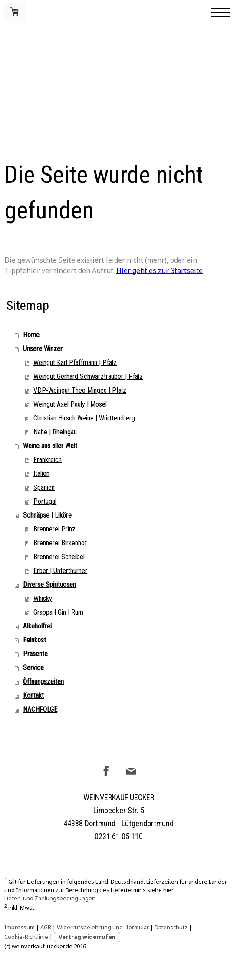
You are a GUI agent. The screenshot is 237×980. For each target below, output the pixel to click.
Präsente (35, 654)
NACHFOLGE (40, 709)
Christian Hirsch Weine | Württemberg (84, 418)
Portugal (45, 501)
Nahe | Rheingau (55, 432)
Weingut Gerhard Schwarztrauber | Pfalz (88, 376)
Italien (41, 474)
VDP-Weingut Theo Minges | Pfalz (80, 390)
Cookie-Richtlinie (26, 937)
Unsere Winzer (43, 349)
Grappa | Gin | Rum (58, 612)
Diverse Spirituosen (49, 584)
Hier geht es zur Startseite (160, 270)
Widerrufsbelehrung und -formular (103, 927)
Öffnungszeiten (43, 682)
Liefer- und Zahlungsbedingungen (50, 898)
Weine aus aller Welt (50, 446)
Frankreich (48, 460)
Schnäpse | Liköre (47, 515)
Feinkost (35, 640)
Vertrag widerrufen (87, 937)
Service (33, 668)
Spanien (44, 487)
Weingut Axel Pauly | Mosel (70, 404)
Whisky (43, 598)
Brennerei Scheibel (59, 557)
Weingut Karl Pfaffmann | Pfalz (75, 363)
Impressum (20, 927)
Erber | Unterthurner (60, 571)
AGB (46, 927)
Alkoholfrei (37, 626)
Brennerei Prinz (54, 529)
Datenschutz (171, 927)
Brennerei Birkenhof (60, 543)
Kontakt (33, 695)
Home (31, 335)
